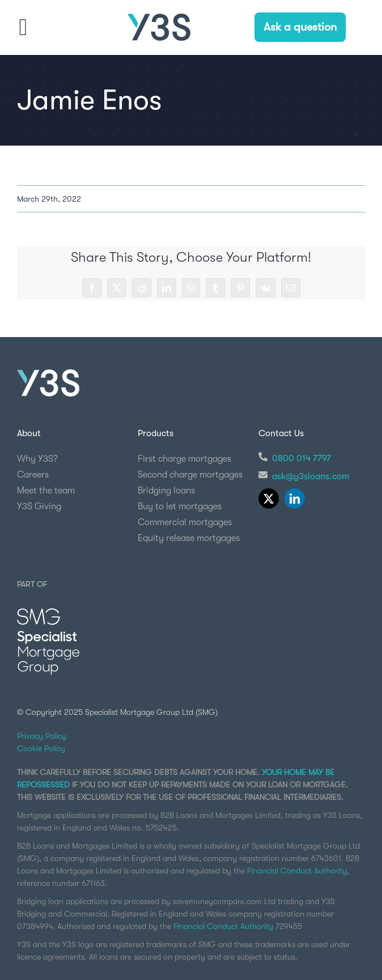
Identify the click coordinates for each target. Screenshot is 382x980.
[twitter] (269, 498)
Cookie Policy (41, 748)
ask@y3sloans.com (311, 476)
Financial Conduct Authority (297, 871)
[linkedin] (295, 498)
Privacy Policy (42, 736)
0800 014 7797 (302, 458)
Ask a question (300, 27)
